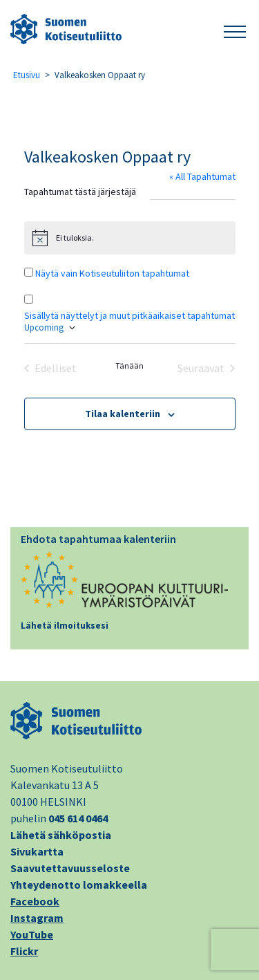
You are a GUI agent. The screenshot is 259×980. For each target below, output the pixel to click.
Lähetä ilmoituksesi (65, 626)
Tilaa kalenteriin (123, 414)
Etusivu (27, 75)
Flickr (24, 951)
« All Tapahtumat (202, 176)
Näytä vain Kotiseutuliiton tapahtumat (112, 273)
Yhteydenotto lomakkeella (79, 885)
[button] (235, 29)
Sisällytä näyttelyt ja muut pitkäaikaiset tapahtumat (129, 315)
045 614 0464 (78, 818)
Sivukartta (37, 851)
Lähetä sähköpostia (61, 835)
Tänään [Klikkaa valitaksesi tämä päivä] (129, 366)
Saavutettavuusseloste (70, 868)
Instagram (37, 918)
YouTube (32, 934)
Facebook (35, 901)
